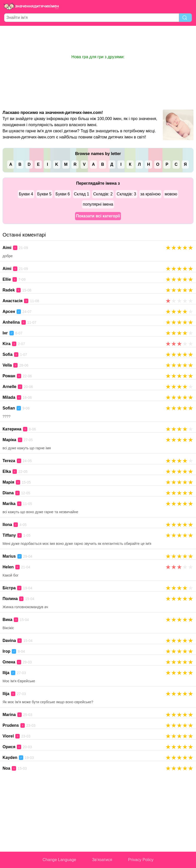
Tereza (9, 461)
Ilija (6, 673)
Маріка (9, 440)
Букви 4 (26, 194)
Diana (8, 493)
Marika (9, 504)
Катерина (12, 429)
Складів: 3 (126, 194)
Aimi (7, 248)
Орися (9, 747)
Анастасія (13, 301)
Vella (7, 365)
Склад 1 (82, 194)
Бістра (9, 588)
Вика (7, 620)
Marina (9, 715)
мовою (171, 194)
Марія (8, 482)
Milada (9, 397)
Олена (9, 662)
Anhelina (11, 322)
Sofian (9, 408)
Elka (7, 471)
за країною (151, 194)
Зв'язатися (102, 860)
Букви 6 (63, 194)
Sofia (8, 354)
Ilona (7, 525)
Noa (6, 768)
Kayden (10, 758)
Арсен (9, 312)
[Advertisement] (98, 40)
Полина (10, 599)
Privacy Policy (141, 860)
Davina (9, 641)
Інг (5, 333)
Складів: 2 (103, 194)
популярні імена (98, 204)
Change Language (59, 860)
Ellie (7, 279)
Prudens (11, 725)
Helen (8, 567)
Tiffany (9, 535)
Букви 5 (44, 194)
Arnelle (9, 387)
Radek (9, 290)
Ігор (6, 651)
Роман (9, 376)
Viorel (8, 736)
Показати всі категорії (98, 216)
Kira (7, 344)
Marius (9, 556)
